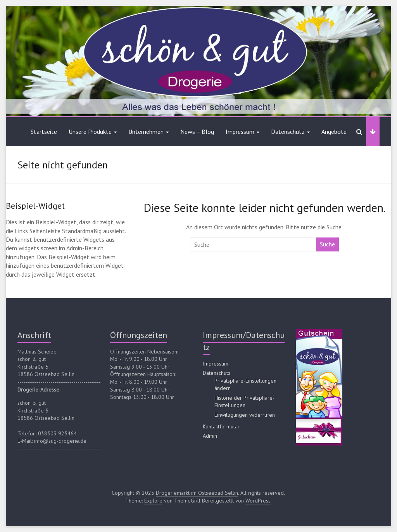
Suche (327, 244)
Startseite (44, 132)
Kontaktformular (221, 426)
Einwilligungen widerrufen (245, 415)
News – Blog (197, 132)
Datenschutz (288, 132)
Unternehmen (146, 132)
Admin (210, 436)
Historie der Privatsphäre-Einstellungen (244, 402)
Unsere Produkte (90, 132)
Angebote (334, 132)
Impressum (240, 132)
